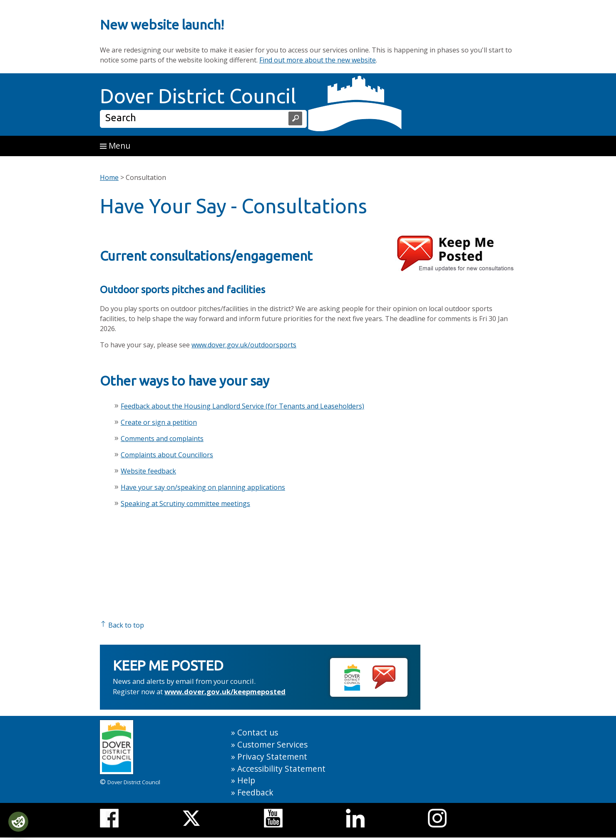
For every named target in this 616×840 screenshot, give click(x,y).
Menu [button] (115, 146)
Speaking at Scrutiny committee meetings (185, 504)
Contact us (258, 732)
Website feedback (148, 471)
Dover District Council (198, 96)
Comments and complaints (162, 439)
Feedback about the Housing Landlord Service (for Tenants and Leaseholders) (242, 406)
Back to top (122, 625)
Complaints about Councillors (167, 455)
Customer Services (272, 744)
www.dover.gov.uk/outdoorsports (244, 345)
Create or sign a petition (159, 422)
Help (246, 780)
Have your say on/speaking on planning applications (203, 487)
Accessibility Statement (281, 769)
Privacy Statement (272, 756)
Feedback (255, 792)
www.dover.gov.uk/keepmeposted (225, 692)
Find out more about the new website (318, 60)
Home (109, 177)
